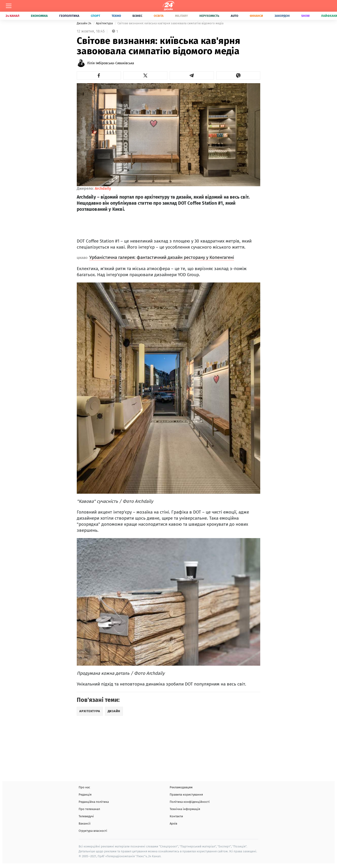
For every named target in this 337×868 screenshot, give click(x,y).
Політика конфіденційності (190, 802)
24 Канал (13, 16)
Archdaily (103, 188)
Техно (116, 16)
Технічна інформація (185, 809)
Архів (173, 823)
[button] (99, 75)
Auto (234, 16)
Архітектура (105, 23)
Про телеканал (89, 809)
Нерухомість (209, 16)
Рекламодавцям (181, 787)
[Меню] (9, 6)
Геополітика (69, 16)
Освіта (159, 16)
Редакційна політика (94, 802)
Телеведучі (86, 816)
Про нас (84, 787)
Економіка (39, 16)
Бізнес (137, 16)
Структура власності (93, 831)
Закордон (282, 16)
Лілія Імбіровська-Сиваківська (111, 63)
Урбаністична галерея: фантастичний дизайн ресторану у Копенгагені (162, 257)
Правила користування (186, 795)
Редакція (85, 795)
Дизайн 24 (84, 23)
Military (181, 16)
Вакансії (85, 823)
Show (305, 16)
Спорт (95, 16)
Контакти (176, 816)
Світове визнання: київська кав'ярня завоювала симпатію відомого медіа (170, 23)
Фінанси (256, 16)
